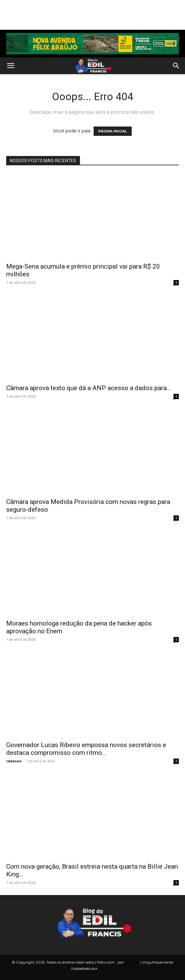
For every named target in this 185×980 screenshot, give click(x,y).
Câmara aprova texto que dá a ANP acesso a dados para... (89, 388)
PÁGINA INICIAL (113, 131)
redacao (14, 761)
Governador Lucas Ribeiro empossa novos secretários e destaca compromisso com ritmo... (86, 749)
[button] (11, 66)
